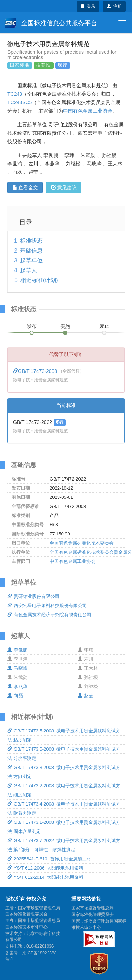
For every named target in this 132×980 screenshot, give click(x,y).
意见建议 (64, 187)
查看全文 (25, 187)
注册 (114, 6)
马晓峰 (17, 668)
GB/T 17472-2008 (36, 371)
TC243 (15, 94)
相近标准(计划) (39, 280)
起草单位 (31, 260)
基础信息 (31, 251)
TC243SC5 (20, 102)
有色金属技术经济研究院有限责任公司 (49, 615)
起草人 (29, 270)
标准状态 (31, 241)
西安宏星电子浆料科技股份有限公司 (47, 606)
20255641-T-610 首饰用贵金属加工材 (49, 859)
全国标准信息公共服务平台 (51, 23)
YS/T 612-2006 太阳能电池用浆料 (45, 868)
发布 (32, 326)
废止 (104, 326)
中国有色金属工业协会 (88, 111)
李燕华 (17, 686)
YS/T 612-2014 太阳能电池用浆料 (45, 877)
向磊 (15, 696)
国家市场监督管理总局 (93, 908)
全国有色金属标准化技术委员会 (82, 543)
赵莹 (86, 696)
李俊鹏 (17, 650)
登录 (88, 6)
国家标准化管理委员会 (93, 915)
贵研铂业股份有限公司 (33, 596)
